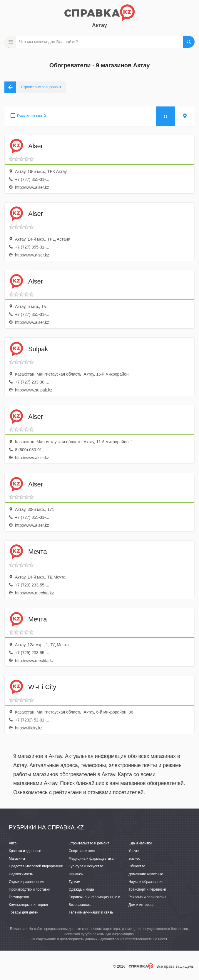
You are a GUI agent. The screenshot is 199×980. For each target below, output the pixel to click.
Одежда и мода (81, 889)
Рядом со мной (31, 116)
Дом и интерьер (141, 905)
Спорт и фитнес (82, 851)
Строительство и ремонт (89, 843)
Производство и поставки (30, 889)
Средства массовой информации (36, 866)
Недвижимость (21, 874)
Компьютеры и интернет (29, 905)
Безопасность (80, 905)
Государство (19, 897)
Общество (137, 866)
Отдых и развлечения (26, 882)
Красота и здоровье (25, 851)
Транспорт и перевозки (147, 889)
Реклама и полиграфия (147, 897)
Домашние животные (146, 874)
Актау (99, 25)
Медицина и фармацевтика (91, 859)
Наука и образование (146, 882)
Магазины (17, 859)
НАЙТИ (189, 42)
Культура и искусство (86, 866)
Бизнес (134, 859)
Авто (13, 843)
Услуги (134, 851)
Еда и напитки (140, 843)
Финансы (76, 874)
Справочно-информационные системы (101, 897)
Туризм (75, 882)
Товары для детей (24, 912)
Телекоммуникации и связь (91, 912)
